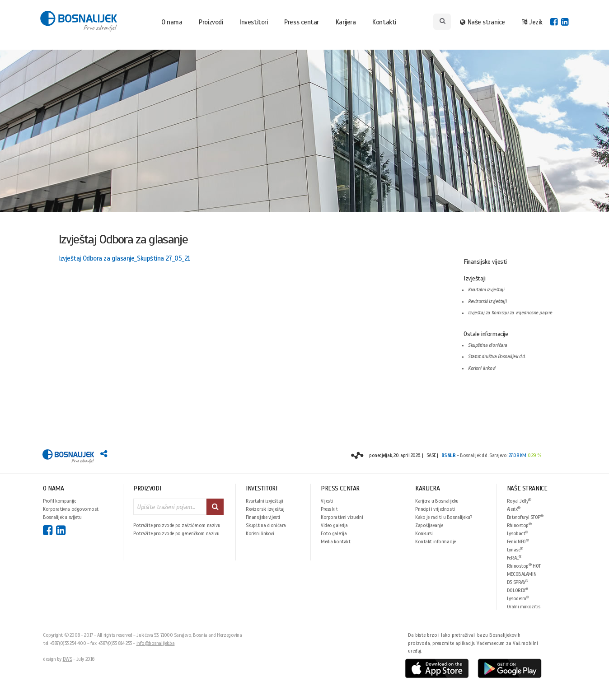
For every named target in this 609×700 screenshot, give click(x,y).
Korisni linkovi (482, 368)
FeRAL (514, 558)
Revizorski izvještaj (265, 509)
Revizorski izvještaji (487, 301)
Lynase (515, 549)
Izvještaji (475, 278)
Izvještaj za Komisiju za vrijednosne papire (510, 313)
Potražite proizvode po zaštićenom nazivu (177, 525)
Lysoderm (518, 598)
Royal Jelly (519, 501)
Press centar (302, 22)
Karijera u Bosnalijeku (437, 501)
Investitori (253, 22)
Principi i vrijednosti (435, 509)
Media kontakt (336, 541)
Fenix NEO (518, 541)
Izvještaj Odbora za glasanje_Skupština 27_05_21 (124, 258)
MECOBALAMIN (522, 574)
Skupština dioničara (488, 345)
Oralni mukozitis (524, 607)
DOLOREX (518, 590)
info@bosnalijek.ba (156, 643)
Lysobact (518, 533)
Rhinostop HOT (524, 566)
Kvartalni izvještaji (486, 290)
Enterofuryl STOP (525, 517)
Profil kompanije (59, 501)
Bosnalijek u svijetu (62, 517)
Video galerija (334, 525)
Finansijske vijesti (485, 262)
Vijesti (327, 501)
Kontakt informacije (436, 541)
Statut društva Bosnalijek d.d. (497, 357)
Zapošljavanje (429, 525)
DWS (68, 659)
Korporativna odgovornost (71, 509)
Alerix (514, 509)
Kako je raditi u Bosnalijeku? (444, 517)
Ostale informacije (486, 334)
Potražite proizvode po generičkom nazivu (176, 533)
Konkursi (424, 533)
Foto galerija (334, 533)
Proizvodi (211, 22)
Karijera (346, 22)
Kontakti (384, 22)
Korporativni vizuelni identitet (342, 517)
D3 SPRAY (518, 582)
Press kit (329, 509)
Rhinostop (519, 525)
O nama (172, 22)
